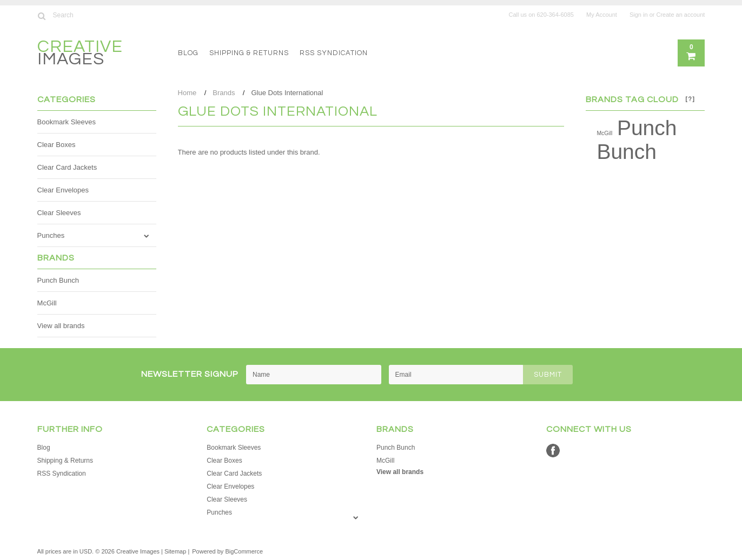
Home (187, 93)
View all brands (61, 326)
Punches (51, 235)
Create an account (681, 15)
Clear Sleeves (59, 213)
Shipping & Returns (249, 53)
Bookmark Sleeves (67, 122)
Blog (188, 53)
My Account (602, 15)
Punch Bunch (58, 280)
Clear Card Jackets (67, 167)
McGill (47, 303)
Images (80, 54)
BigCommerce (244, 551)
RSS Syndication (334, 53)
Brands (224, 93)
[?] (690, 99)
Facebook (553, 451)
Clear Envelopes (63, 190)
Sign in (639, 15)
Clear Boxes (57, 145)
